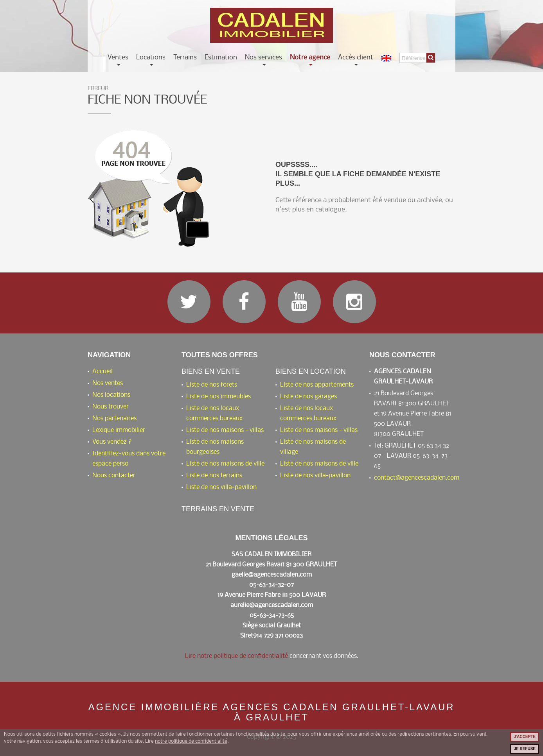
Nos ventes (108, 383)
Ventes (118, 58)
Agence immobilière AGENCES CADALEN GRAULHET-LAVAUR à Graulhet (271, 712)
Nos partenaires (114, 418)
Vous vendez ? (112, 442)
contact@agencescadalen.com (417, 478)
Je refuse (525, 749)
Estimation (221, 58)
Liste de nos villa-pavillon (221, 487)
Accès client (356, 58)
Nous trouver (111, 407)
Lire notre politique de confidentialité (236, 656)
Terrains (185, 58)
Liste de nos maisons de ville (225, 464)
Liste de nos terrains (214, 476)
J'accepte (525, 737)
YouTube (299, 302)
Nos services (263, 58)
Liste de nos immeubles (218, 397)
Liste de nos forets (212, 385)
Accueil (102, 372)
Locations (151, 58)
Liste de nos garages (308, 397)
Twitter (189, 302)
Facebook (244, 302)
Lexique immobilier (119, 430)
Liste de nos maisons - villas (225, 430)
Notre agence (310, 58)
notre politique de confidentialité (191, 741)
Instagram (354, 302)
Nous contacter (114, 476)
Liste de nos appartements (317, 385)
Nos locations (111, 395)
